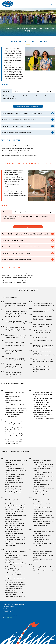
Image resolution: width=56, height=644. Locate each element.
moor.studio (9, 617)
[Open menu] (52, 4)
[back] (28, 59)
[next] (52, 59)
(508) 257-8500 (7, 612)
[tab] (6, 91)
